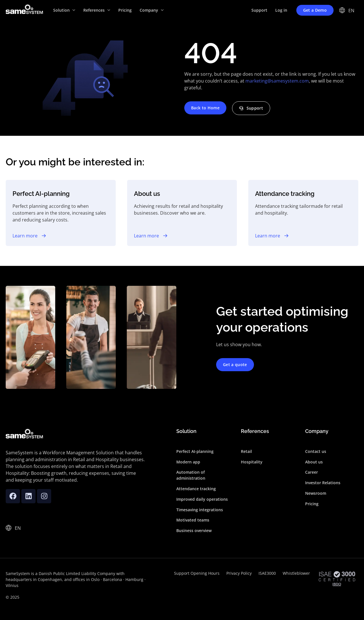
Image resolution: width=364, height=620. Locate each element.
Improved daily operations (202, 499)
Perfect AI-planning (195, 451)
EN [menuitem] (351, 11)
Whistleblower (296, 573)
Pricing (312, 504)
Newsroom (316, 493)
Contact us (316, 451)
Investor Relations (323, 483)
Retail (246, 451)
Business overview (194, 530)
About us (314, 462)
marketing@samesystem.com (277, 81)
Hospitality (252, 462)
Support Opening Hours (197, 573)
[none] (352, 10)
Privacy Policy (239, 573)
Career (312, 472)
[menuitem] (352, 10)
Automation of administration (191, 475)
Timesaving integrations (200, 510)
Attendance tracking (196, 489)
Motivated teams (193, 520)
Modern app (188, 462)
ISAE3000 (267, 573)
